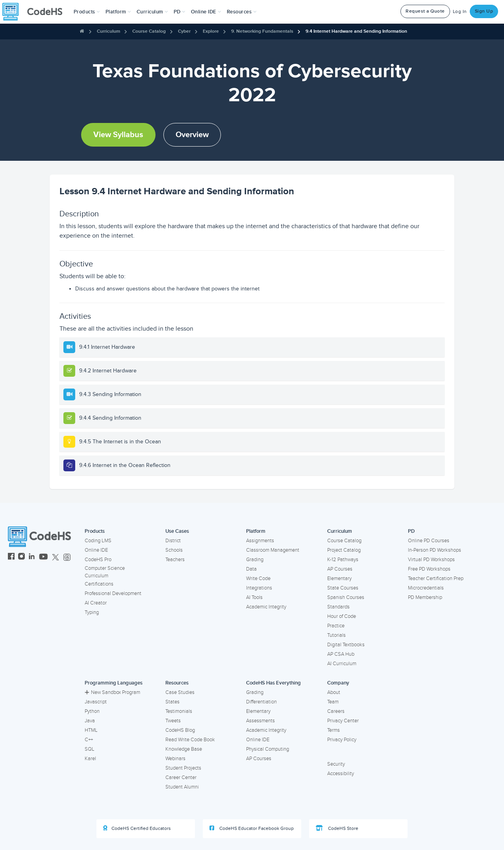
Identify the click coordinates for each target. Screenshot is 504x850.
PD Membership (425, 597)
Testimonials (179, 711)
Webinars (175, 759)
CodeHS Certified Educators (137, 828)
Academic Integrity (266, 607)
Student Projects (183, 768)
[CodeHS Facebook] (11, 557)
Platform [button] (118, 12)
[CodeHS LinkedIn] (32, 557)
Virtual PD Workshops (431, 560)
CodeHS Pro (98, 560)
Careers (336, 711)
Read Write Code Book (190, 740)
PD (411, 531)
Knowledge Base (184, 749)
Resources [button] (242, 12)
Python (92, 711)
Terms (334, 730)
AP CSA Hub (341, 654)
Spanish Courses (346, 597)
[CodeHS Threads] (67, 557)
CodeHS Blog (180, 730)
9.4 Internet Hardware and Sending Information (356, 31)
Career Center (181, 777)
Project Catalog (344, 550)
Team (333, 702)
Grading (255, 560)
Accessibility (341, 774)
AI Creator (96, 603)
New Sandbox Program (112, 692)
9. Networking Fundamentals (262, 31)
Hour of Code (342, 616)
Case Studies (180, 692)
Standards (338, 607)
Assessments (260, 721)
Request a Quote (425, 11)
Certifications (99, 584)
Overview (192, 135)
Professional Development (113, 593)
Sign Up (484, 11)
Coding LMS (98, 541)
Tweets (173, 721)
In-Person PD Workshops (435, 550)
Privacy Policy (342, 740)
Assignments (260, 541)
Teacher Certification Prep (436, 578)
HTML (91, 730)
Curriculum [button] (152, 12)
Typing (92, 612)
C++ (89, 740)
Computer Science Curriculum (105, 572)
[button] (87, 12)
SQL (90, 749)
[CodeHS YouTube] (44, 557)
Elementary (339, 578)
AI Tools (254, 597)
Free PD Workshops (429, 569)
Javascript (96, 702)
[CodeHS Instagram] (21, 557)
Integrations (259, 588)
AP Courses (340, 569)
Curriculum (108, 31)
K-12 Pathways (343, 560)
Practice (336, 626)
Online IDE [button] (206, 12)
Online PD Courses (429, 541)
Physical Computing (268, 749)
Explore (211, 31)
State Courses (343, 588)
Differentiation (261, 702)
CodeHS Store (337, 828)
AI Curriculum (342, 664)
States (172, 702)
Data (251, 569)
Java (90, 721)
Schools (174, 550)
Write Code (258, 578)
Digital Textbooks (346, 645)
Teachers (175, 560)
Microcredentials (426, 588)
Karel (90, 759)
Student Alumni (182, 787)
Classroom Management (273, 550)
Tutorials (336, 635)
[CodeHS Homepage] (35, 12)
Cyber (184, 31)
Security (336, 764)
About (334, 692)
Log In (460, 12)
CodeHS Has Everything (273, 683)
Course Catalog (149, 31)
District (173, 541)
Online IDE (96, 550)
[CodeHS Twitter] (56, 557)
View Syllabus (118, 135)
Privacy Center (343, 721)
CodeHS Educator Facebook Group (252, 828)
